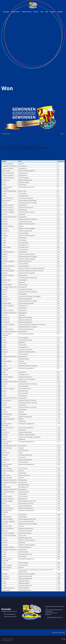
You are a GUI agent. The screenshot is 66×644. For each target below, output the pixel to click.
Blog (47, 12)
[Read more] (9, 614)
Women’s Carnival (27, 12)
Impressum (55, 633)
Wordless (53, 12)
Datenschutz (62, 633)
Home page (6, 12)
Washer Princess (15, 12)
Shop (42, 12)
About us (36, 12)
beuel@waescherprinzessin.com (9, 611)
